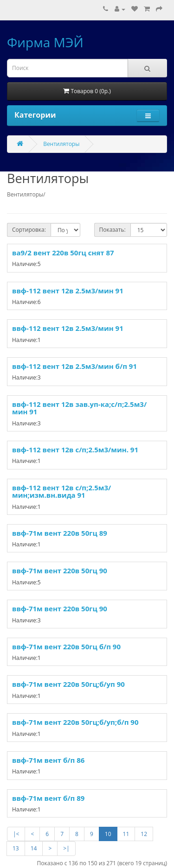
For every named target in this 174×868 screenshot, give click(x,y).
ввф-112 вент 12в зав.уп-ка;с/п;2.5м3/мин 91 (79, 408)
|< (16, 834)
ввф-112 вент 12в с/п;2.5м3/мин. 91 (75, 450)
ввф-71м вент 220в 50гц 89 (60, 533)
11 (126, 834)
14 (34, 848)
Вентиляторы (61, 144)
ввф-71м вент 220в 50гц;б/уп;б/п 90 (75, 722)
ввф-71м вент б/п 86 (48, 760)
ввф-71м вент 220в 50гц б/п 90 (66, 646)
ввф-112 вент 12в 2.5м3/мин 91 (68, 291)
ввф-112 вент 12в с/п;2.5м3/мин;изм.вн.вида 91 (61, 491)
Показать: (113, 230)
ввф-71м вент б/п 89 (48, 798)
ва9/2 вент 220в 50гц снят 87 (63, 253)
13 (16, 848)
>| (66, 848)
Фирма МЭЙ (45, 42)
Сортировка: (29, 230)
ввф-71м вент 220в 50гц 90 (60, 570)
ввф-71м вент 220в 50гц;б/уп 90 (68, 684)
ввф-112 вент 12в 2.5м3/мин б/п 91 (74, 366)
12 (144, 834)
